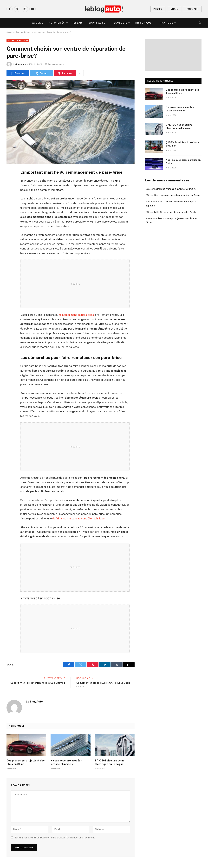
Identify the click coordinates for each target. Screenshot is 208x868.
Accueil (38, 23)
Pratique (166, 23)
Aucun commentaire (56, 64)
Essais (78, 23)
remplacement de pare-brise (76, 315)
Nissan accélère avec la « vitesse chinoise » (66, 762)
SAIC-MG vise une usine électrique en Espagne (110, 762)
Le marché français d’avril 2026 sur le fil (175, 189)
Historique (143, 23)
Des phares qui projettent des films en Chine (26, 762)
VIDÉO (174, 9)
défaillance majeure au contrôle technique (78, 518)
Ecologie (120, 23)
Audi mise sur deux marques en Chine (183, 162)
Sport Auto (97, 23)
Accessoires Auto (18, 41)
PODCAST (193, 9)
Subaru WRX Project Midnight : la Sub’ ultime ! (38, 683)
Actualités (57, 23)
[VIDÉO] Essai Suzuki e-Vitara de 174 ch (182, 144)
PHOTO (158, 9)
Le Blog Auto (20, 64)
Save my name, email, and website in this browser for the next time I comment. (55, 838)
